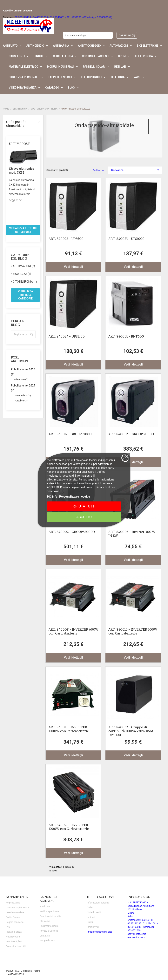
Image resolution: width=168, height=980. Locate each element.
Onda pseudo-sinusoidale (23, 124)
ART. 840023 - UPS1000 (126, 239)
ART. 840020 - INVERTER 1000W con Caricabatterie (69, 827)
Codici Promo (13, 917)
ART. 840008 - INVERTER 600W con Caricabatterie (73, 631)
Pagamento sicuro (49, 926)
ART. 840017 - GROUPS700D (70, 434)
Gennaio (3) (22, 379)
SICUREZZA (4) (22, 274)
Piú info (52, 497)
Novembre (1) (23, 396)
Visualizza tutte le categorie (25, 295)
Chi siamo (45, 921)
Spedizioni (45, 907)
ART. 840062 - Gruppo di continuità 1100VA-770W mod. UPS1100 (131, 731)
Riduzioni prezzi (14, 932)
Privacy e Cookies (49, 931)
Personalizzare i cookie (75, 497)
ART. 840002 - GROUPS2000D (72, 532)
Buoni (90, 922)
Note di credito (95, 912)
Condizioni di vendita (50, 916)
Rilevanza (135, 170)
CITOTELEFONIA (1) (24, 282)
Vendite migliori (14, 942)
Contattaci (45, 936)
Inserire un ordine (15, 912)
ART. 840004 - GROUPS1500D (131, 434)
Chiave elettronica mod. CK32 (22, 171)
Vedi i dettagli (73, 267)
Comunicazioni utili (16, 946)
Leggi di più (16, 200)
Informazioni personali (99, 903)
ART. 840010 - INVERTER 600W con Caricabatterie (133, 631)
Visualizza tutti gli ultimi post (23, 230)
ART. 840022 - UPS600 (66, 239)
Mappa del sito (47, 941)
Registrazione (13, 903)
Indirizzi (91, 917)
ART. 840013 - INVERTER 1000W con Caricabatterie (69, 729)
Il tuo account (101, 897)
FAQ (8, 927)
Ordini (90, 908)
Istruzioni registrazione (18, 908)
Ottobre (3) (21, 401)
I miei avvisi (93, 927)
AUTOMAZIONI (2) (24, 266)
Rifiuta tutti (84, 506)
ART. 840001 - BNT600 (126, 336)
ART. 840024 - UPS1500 (67, 336)
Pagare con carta (15, 922)
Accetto (84, 517)
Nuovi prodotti (13, 937)
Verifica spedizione (49, 911)
